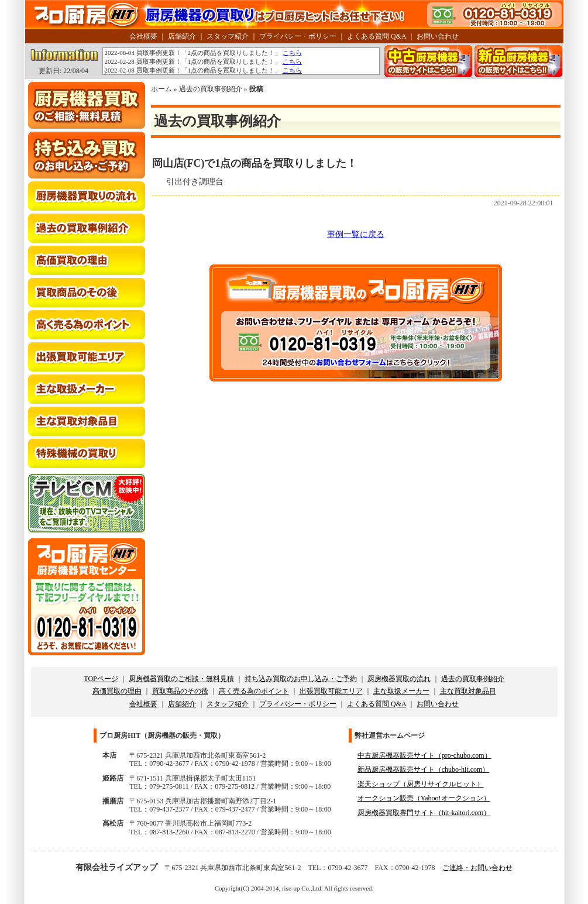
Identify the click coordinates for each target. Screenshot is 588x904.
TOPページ (101, 679)
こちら (292, 53)
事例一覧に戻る (356, 234)
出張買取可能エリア (331, 691)
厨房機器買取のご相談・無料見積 (181, 679)
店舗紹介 (182, 36)
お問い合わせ (438, 36)
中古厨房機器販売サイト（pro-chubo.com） (424, 755)
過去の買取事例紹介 (211, 89)
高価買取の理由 (117, 691)
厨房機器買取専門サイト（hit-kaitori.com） (424, 813)
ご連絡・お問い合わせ (477, 868)
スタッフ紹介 (228, 36)
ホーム (161, 89)
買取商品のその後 (180, 691)
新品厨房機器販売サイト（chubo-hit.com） (424, 769)
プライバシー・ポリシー (298, 36)
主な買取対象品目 (468, 691)
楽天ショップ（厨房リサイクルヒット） (421, 784)
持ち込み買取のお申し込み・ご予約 (301, 679)
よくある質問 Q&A (376, 36)
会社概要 (143, 36)
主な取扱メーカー (401, 691)
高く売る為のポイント (254, 691)
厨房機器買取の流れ (399, 679)
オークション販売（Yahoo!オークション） (424, 798)
